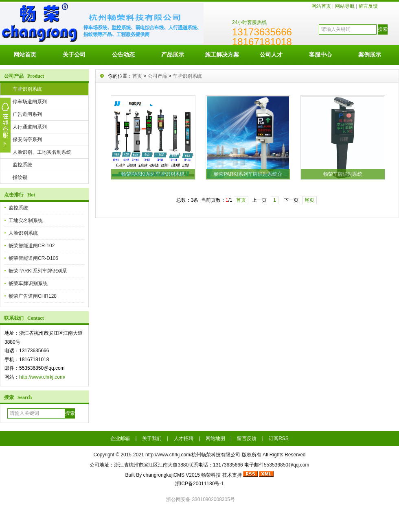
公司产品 (158, 76)
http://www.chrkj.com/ (42, 377)
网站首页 (321, 6)
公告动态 (123, 55)
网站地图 (215, 438)
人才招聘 (184, 438)
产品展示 (173, 55)
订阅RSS (279, 438)
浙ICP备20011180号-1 (199, 484)
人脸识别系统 (23, 233)
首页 (137, 76)
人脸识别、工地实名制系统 (42, 152)
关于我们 (152, 438)
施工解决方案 (222, 55)
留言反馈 (368, 6)
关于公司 (74, 55)
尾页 (309, 200)
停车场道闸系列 (30, 102)
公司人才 (271, 55)
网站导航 (345, 6)
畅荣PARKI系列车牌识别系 (38, 271)
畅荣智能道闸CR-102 (32, 246)
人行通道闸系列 (30, 127)
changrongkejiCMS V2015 (172, 475)
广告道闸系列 (27, 114)
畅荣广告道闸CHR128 (33, 296)
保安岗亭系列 (27, 140)
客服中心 (320, 55)
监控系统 (22, 165)
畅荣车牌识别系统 (28, 283)
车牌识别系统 (27, 89)
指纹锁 (20, 177)
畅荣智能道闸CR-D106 (33, 258)
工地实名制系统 (26, 220)
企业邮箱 (120, 438)
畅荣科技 (211, 475)
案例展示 (370, 55)
